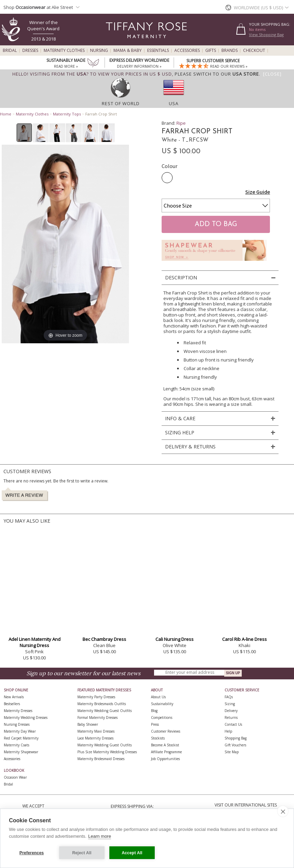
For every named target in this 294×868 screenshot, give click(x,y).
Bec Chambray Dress (104, 639)
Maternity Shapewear (21, 752)
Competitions (162, 717)
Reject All (82, 853)
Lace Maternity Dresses (95, 738)
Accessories (187, 51)
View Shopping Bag (266, 35)
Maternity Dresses (18, 711)
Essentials (158, 51)
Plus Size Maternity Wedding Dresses (107, 752)
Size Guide (258, 192)
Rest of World (121, 103)
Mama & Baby (128, 51)
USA (174, 103)
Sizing (230, 704)
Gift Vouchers (235, 745)
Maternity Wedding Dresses (26, 717)
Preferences (32, 853)
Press (155, 724)
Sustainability (162, 704)
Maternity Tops (67, 114)
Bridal (10, 51)
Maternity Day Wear (20, 731)
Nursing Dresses (17, 724)
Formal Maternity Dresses (97, 717)
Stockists (158, 738)
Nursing (99, 51)
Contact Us (233, 724)
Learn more (99, 836)
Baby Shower (88, 724)
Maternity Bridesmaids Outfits (102, 704)
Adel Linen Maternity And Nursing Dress (35, 642)
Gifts (211, 51)
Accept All (132, 853)
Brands (230, 51)
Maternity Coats (17, 745)
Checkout (254, 51)
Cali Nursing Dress (175, 639)
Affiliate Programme (166, 752)
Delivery (231, 711)
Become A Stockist (165, 745)
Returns (231, 717)
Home (6, 114)
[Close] (272, 74)
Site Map (232, 752)
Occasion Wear (15, 777)
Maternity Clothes (64, 51)
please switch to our (217, 74)
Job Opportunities (165, 759)
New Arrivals (14, 697)
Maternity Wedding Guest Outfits (105, 711)
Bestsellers (12, 704)
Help (228, 731)
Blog (154, 711)
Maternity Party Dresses (96, 697)
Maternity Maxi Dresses (96, 731)
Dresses (30, 51)
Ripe (181, 123)
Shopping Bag (236, 738)
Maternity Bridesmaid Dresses (101, 759)
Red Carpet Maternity (21, 738)
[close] (283, 811)
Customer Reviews (166, 731)
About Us (158, 697)
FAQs (229, 697)
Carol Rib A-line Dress (244, 639)
